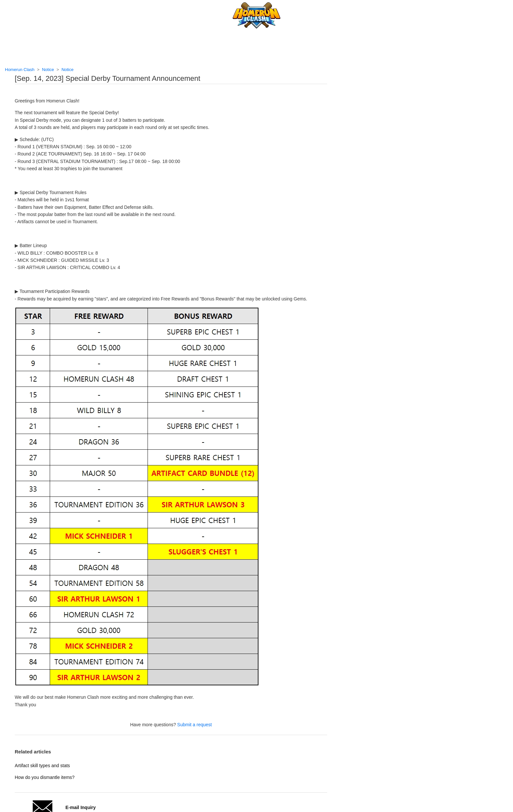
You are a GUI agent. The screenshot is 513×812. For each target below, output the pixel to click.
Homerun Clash (20, 70)
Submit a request (195, 725)
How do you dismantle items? (45, 777)
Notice (48, 70)
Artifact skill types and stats (42, 766)
